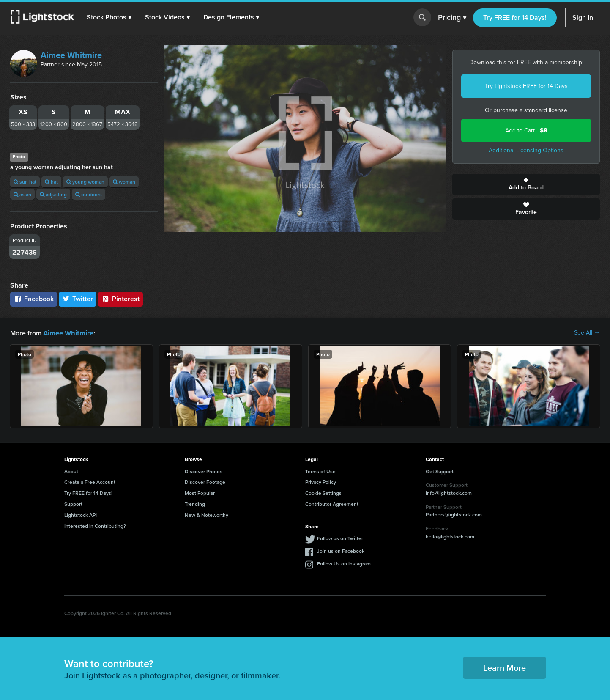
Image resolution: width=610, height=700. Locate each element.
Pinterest (120, 299)
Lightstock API (81, 515)
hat (51, 182)
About (71, 471)
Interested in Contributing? (95, 526)
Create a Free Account (90, 482)
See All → (587, 333)
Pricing (452, 18)
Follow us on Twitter (340, 538)
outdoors (89, 194)
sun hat (25, 182)
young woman (85, 182)
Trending (195, 504)
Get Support (440, 471)
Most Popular (200, 493)
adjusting (53, 194)
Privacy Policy (321, 482)
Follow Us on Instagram (344, 563)
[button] (109, 17)
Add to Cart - (526, 130)
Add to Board (526, 184)
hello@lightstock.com (450, 536)
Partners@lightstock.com (454, 514)
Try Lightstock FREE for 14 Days (526, 86)
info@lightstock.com (449, 493)
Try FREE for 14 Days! (515, 18)
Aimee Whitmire (71, 55)
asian (22, 194)
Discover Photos (204, 471)
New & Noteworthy (207, 515)
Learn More (505, 667)
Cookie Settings (323, 493)
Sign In (583, 18)
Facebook (34, 299)
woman (124, 182)
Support (73, 504)
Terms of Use (320, 471)
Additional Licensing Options (526, 150)
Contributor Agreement (332, 504)
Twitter (78, 299)
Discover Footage (205, 482)
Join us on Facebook (341, 550)
